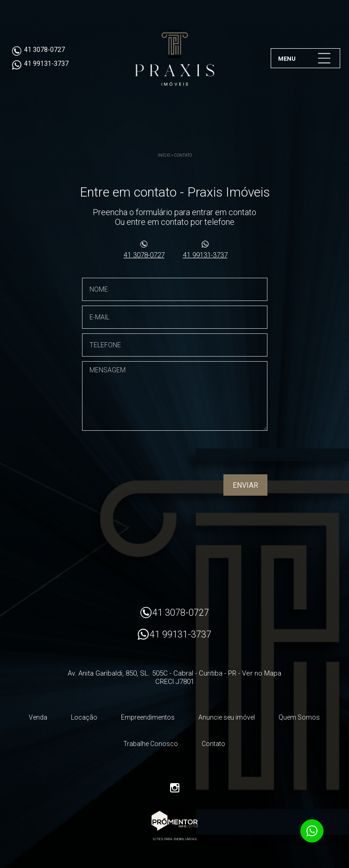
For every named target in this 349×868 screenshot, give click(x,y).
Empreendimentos (148, 717)
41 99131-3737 (205, 255)
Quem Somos (299, 717)
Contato (183, 155)
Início (164, 155)
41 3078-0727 (144, 255)
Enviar (245, 485)
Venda (38, 717)
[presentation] (208, 456)
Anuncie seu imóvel (227, 717)
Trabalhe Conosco (151, 744)
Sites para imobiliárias (175, 839)
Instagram (175, 788)
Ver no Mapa (262, 673)
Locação (84, 717)
